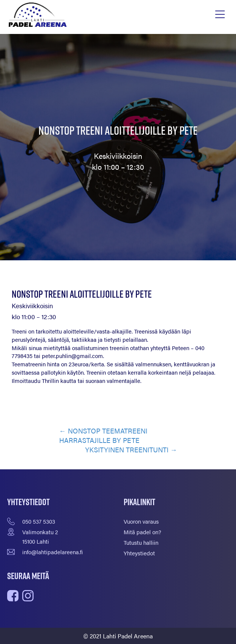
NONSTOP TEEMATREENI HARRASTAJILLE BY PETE (103, 435)
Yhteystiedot (139, 553)
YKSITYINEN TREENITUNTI (127, 450)
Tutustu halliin (141, 542)
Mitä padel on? (142, 532)
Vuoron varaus (141, 521)
